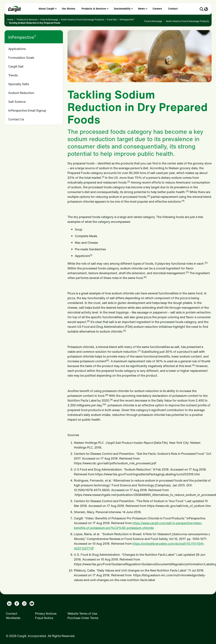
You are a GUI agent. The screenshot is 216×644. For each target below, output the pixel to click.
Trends (13, 75)
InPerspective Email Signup (27, 110)
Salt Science (17, 102)
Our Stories (69, 9)
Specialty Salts (19, 84)
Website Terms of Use (82, 614)
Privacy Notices (46, 614)
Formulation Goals (21, 58)
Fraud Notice (44, 618)
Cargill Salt (16, 66)
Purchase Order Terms (83, 618)
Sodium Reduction (21, 93)
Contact (173, 9)
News (141, 9)
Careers (157, 9)
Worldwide (13, 618)
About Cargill (46, 9)
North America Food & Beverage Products (83, 20)
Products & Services (94, 9)
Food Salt (112, 20)
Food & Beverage (49, 20)
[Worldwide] (206, 9)
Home (10, 20)
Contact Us (16, 119)
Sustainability (122, 9)
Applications (17, 49)
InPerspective (127, 20)
